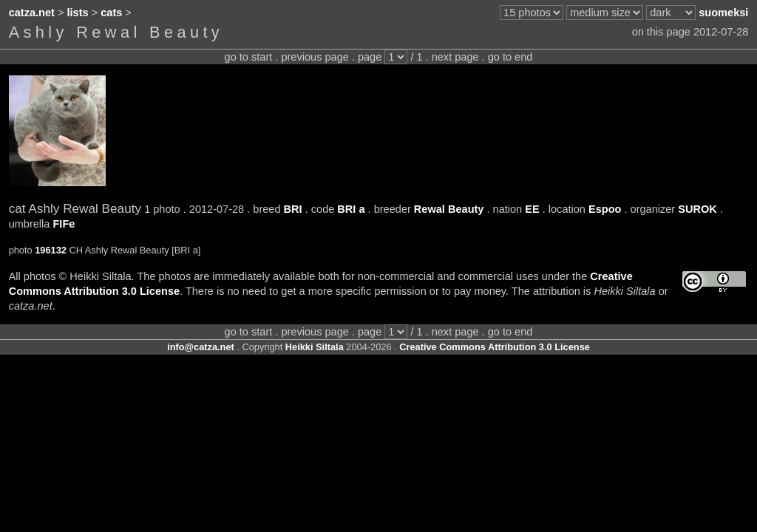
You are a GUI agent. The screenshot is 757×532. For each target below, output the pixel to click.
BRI (293, 209)
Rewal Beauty (449, 209)
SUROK (697, 209)
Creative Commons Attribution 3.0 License (495, 347)
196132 (51, 250)
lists (78, 13)
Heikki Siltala (315, 347)
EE (532, 209)
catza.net (32, 13)
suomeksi (723, 13)
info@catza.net (201, 347)
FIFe (64, 224)
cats (111, 13)
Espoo (605, 209)
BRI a (351, 209)
